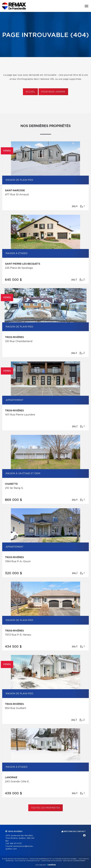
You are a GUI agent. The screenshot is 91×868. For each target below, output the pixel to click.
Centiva (51, 865)
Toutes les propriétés (46, 808)
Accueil (30, 92)
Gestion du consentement (74, 861)
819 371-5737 (16, 844)
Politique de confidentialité (27, 861)
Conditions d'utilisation (51, 861)
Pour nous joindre (53, 92)
